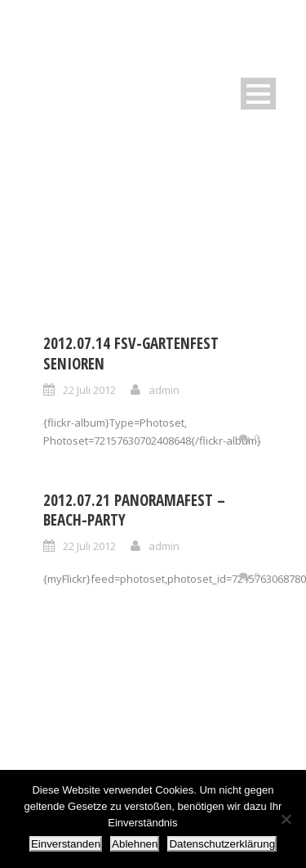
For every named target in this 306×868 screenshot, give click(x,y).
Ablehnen (135, 844)
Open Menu (258, 94)
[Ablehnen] (286, 819)
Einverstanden (66, 844)
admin (164, 390)
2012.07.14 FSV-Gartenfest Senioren (131, 353)
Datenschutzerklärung (222, 844)
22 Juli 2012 (89, 390)
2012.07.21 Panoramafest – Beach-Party (134, 510)
